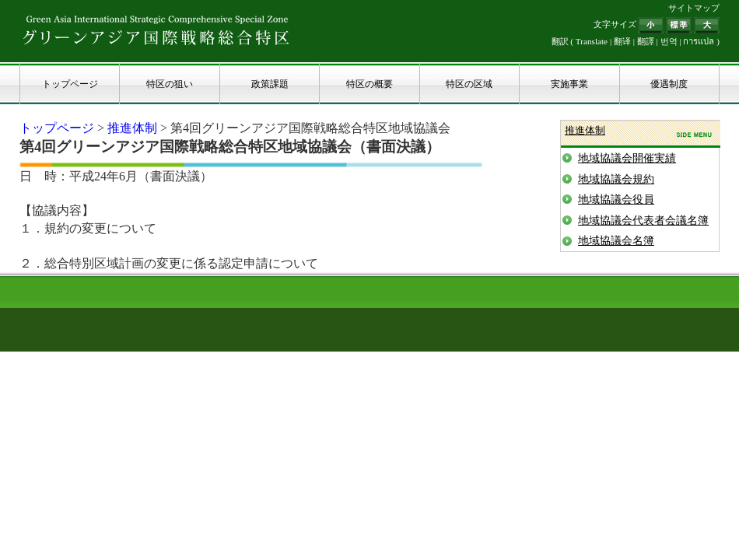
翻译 (622, 41)
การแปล (699, 41)
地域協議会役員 (616, 199)
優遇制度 (669, 84)
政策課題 (270, 84)
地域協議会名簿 (616, 241)
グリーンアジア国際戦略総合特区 (156, 30)
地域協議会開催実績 (627, 158)
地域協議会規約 (616, 179)
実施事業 (569, 84)
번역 (669, 41)
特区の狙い (170, 84)
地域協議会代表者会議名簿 (643, 220)
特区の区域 (469, 84)
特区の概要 (369, 84)
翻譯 (646, 41)
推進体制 (132, 128)
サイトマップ (694, 8)
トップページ (70, 84)
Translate (592, 41)
